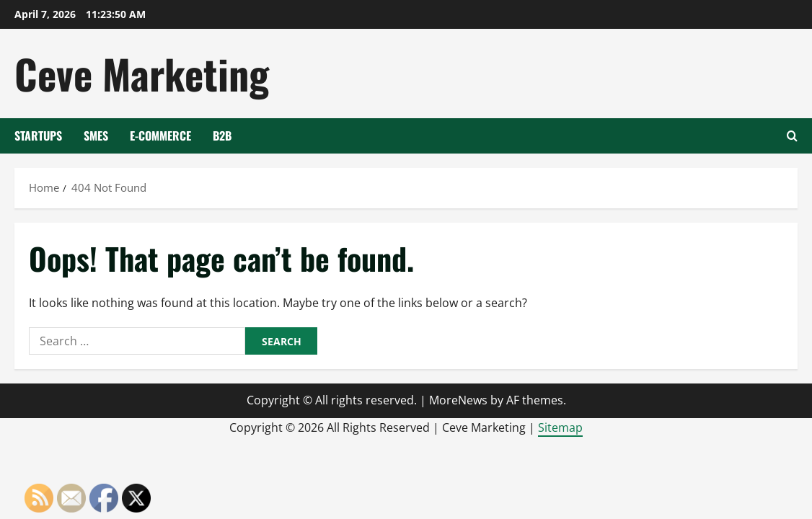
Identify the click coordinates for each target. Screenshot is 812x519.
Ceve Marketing (142, 73)
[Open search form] (792, 136)
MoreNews (458, 400)
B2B (222, 136)
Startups (38, 136)
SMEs (96, 136)
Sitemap (560, 427)
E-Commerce (160, 136)
